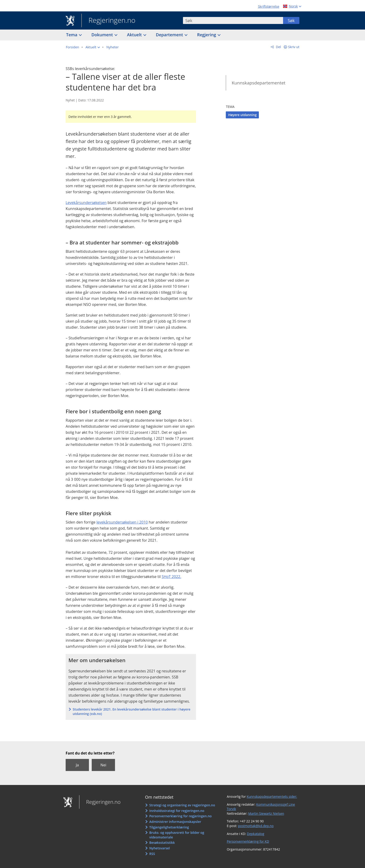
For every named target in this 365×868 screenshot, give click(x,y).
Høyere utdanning (242, 115)
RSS (152, 854)
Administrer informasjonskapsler (175, 822)
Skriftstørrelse (269, 6)
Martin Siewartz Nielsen (266, 813)
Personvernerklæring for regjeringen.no (180, 816)
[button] (93, 47)
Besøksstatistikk (162, 843)
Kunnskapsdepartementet (259, 83)
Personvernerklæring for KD (248, 841)
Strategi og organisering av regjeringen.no (182, 805)
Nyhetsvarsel (159, 848)
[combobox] (233, 20)
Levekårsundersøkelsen (86, 203)
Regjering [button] (207, 35)
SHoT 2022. (171, 577)
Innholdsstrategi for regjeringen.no (177, 811)
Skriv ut (294, 47)
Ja (77, 765)
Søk (291, 20)
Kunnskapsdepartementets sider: (272, 796)
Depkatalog (256, 834)
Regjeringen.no (108, 21)
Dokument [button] (103, 35)
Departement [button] (170, 35)
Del (278, 47)
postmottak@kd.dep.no (256, 826)
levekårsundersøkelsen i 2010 (122, 522)
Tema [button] (72, 35)
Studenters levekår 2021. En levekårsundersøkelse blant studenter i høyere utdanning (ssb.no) (132, 712)
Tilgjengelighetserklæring (169, 827)
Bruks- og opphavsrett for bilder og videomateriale (177, 835)
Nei (103, 765)
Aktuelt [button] (135, 35)
